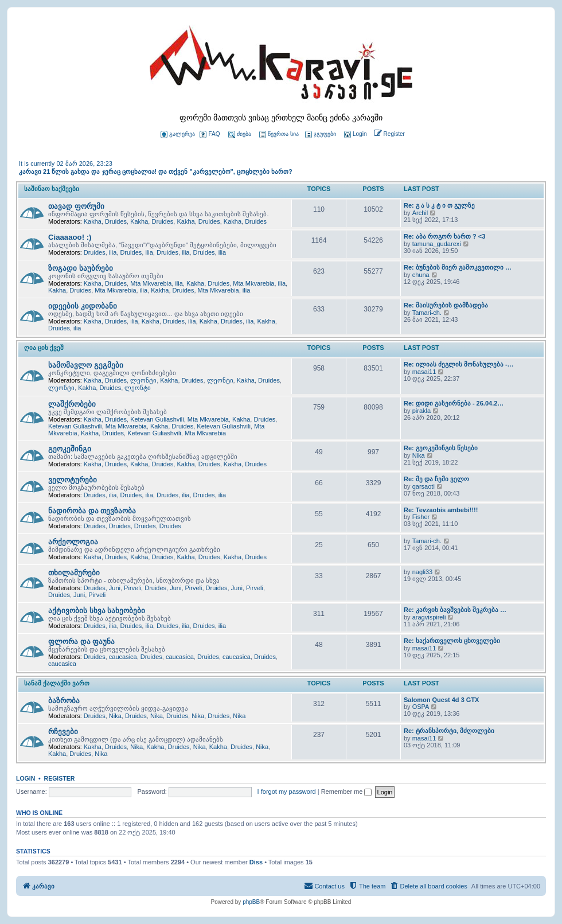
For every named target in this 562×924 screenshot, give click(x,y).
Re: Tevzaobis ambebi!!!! (441, 510)
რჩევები (63, 732)
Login (26, 778)
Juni (115, 588)
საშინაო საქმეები (52, 189)
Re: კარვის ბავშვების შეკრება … (455, 610)
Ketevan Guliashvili (157, 419)
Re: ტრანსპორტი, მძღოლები (449, 731)
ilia (113, 252)
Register (60, 778)
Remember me (347, 792)
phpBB (251, 902)
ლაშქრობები (72, 404)
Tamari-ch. (427, 313)
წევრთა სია (279, 134)
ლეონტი (143, 380)
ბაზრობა (64, 701)
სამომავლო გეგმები (86, 365)
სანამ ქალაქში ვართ (57, 683)
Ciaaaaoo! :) (70, 237)
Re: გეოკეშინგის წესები (441, 448)
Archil (420, 213)
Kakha (93, 221)
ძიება (240, 134)
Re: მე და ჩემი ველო (436, 479)
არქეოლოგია (73, 542)
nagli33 (422, 572)
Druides (116, 221)
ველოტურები (73, 480)
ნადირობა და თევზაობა (92, 511)
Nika (419, 455)
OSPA (421, 707)
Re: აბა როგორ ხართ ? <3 (444, 236)
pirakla (421, 411)
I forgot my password (287, 792)
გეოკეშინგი (70, 449)
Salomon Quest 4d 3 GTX (441, 700)
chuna (421, 275)
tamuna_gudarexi (437, 244)
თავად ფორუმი (76, 206)
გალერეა (178, 134)
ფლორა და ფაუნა (81, 642)
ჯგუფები (321, 134)
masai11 (424, 372)
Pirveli (132, 588)
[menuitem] (354, 134)
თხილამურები (74, 573)
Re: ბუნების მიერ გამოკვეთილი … (458, 267)
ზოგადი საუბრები (81, 268)
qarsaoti (424, 486)
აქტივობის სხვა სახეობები (97, 611)
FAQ (210, 134)
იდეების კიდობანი (83, 306)
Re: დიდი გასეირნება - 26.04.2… (454, 403)
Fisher (421, 517)
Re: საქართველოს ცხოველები (452, 641)
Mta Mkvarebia (151, 283)
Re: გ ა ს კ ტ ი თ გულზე (439, 205)
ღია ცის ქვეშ (44, 348)
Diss (256, 862)
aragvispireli (429, 617)
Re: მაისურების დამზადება (446, 305)
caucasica (123, 657)
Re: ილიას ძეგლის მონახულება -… (459, 364)
